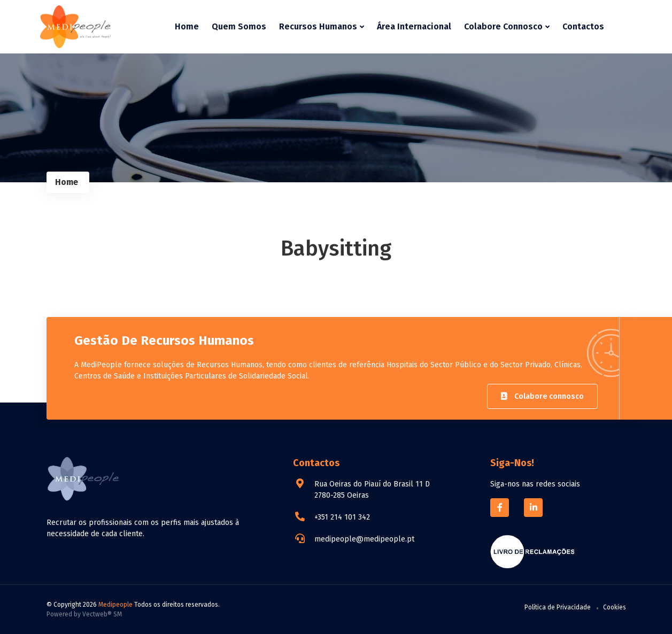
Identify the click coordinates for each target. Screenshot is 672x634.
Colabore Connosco (507, 26)
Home (187, 26)
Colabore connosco (542, 396)
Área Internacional (414, 26)
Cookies (615, 607)
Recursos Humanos (322, 26)
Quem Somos (239, 26)
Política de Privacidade (558, 607)
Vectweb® (97, 614)
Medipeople (115, 605)
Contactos (583, 26)
